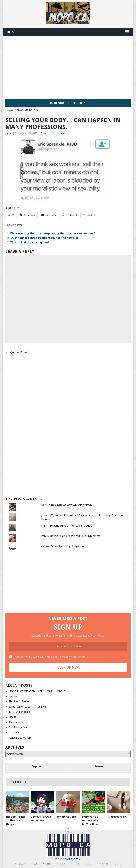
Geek (88, 864)
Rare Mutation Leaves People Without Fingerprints (71, 536)
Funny (61, 864)
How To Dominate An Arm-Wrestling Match (66, 505)
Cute (118, 864)
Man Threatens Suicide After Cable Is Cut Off (68, 526)
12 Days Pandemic (19, 712)
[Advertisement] (71, 67)
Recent (99, 766)
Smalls (12, 717)
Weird (47, 864)
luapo (9, 133)
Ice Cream (14, 733)
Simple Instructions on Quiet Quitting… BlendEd (37, 691)
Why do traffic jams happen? (30, 242)
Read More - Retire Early (68, 103)
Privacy (20, 864)
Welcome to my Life (20, 738)
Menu (10, 32)
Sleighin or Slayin (19, 701)
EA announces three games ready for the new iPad (44, 238)
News (44, 133)
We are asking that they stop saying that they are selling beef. (53, 233)
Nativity (13, 696)
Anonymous (16, 722)
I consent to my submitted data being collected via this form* (49, 657)
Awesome (103, 864)
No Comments (59, 133)
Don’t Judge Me (18, 727)
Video (75, 864)
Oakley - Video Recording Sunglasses (63, 546)
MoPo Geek (72, 859)
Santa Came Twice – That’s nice (27, 707)
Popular (37, 766)
